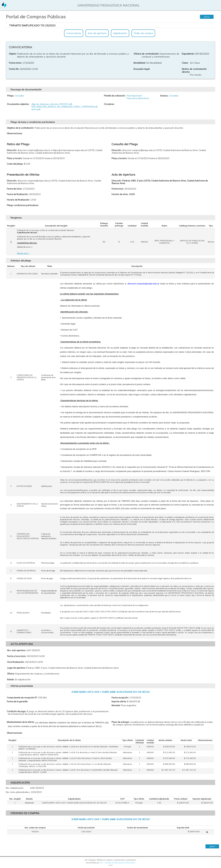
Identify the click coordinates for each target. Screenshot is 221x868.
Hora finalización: (16, 662)
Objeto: (13, 54)
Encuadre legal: (142, 69)
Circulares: (109, 104)
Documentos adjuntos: (18, 104)
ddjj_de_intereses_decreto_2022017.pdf (52, 104)
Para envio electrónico (138, 98)
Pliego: (11, 96)
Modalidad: (140, 63)
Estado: (11, 679)
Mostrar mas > (23, 253)
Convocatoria (74, 33)
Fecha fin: (14, 69)
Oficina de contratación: (146, 54)
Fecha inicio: (15, 63)
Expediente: (188, 54)
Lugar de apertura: (16, 668)
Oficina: (11, 674)
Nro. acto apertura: (16, 650)
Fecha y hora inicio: (17, 656)
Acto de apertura (97, 33)
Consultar (19, 96)
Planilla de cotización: (115, 96)
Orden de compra (143, 33)
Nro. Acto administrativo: (18, 792)
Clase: (185, 63)
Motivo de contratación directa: (194, 70)
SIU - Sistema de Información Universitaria (118, 863)
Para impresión (134, 96)
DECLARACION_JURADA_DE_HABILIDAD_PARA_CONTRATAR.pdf (64, 107)
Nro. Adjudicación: (15, 788)
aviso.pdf (36, 109)
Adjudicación (120, 33)
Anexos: (164, 96)
